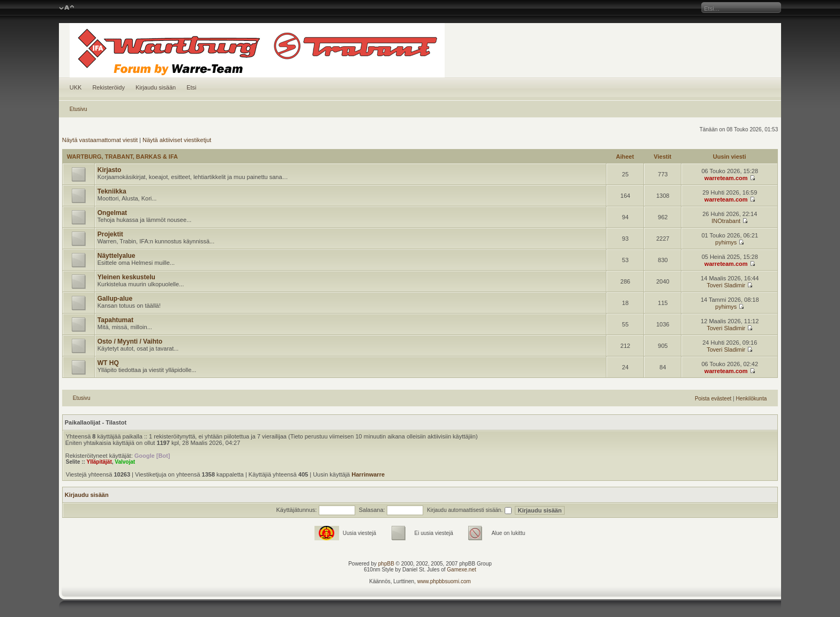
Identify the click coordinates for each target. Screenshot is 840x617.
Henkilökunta (751, 399)
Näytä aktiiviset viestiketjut (177, 140)
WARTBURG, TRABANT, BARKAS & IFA (122, 157)
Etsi (191, 87)
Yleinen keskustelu (126, 277)
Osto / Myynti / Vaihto (130, 341)
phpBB (386, 564)
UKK (76, 87)
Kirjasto (110, 170)
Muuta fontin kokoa (67, 8)
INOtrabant (726, 221)
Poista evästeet (713, 399)
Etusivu (78, 109)
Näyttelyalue (117, 256)
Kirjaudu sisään (156, 87)
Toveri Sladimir (726, 285)
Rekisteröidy (108, 87)
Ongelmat (112, 213)
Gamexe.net (461, 570)
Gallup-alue (115, 299)
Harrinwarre (368, 474)
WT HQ (108, 363)
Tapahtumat (115, 320)
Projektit (110, 234)
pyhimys (726, 242)
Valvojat (125, 462)
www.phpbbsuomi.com (444, 581)
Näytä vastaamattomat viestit (100, 140)
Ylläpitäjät (99, 462)
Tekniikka (112, 191)
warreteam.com (726, 178)
